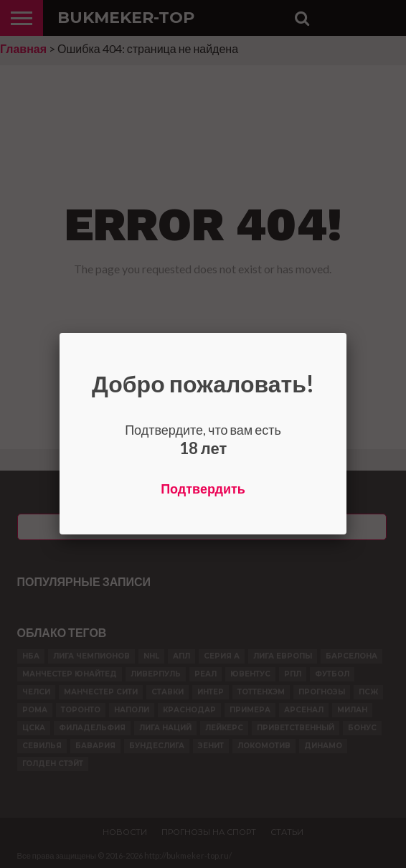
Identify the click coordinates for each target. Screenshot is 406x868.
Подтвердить (203, 489)
